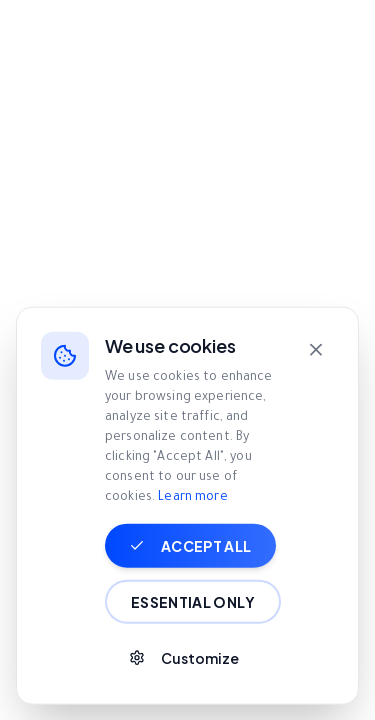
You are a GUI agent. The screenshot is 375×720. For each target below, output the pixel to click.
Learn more (192, 574)
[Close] (316, 426)
